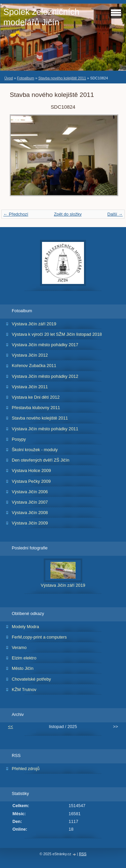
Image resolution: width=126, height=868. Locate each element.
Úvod (9, 78)
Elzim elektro (24, 658)
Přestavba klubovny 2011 (36, 408)
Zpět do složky (68, 214)
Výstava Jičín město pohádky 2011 (45, 429)
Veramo (19, 647)
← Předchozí (16, 214)
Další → (115, 214)
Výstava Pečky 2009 (31, 481)
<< (11, 727)
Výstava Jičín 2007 (30, 502)
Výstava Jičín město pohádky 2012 (45, 376)
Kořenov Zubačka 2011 (34, 366)
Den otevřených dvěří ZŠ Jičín (40, 460)
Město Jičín (23, 668)
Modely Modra (25, 627)
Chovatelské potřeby (31, 679)
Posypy (19, 439)
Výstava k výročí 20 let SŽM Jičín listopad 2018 (57, 334)
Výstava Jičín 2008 (30, 513)
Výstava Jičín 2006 (30, 492)
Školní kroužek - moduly (35, 450)
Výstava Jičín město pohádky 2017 (45, 345)
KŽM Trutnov (24, 690)
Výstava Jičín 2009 (30, 523)
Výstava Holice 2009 (31, 471)
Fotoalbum (25, 78)
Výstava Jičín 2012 (30, 355)
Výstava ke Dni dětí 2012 (36, 397)
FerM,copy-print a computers (39, 637)
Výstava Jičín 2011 (30, 387)
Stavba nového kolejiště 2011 (62, 78)
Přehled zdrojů (26, 769)
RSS (83, 854)
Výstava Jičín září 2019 (34, 324)
